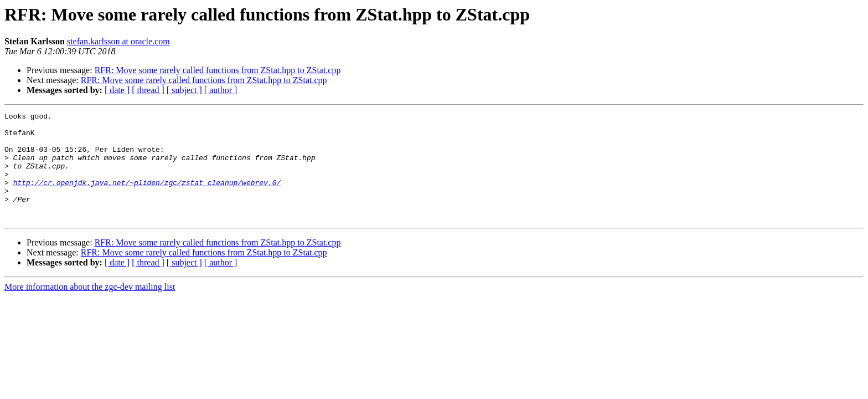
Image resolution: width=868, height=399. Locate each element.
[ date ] (117, 90)
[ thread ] (148, 90)
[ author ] (221, 90)
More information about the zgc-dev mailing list (90, 308)
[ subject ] (184, 90)
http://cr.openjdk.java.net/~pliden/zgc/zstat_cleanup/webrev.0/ (147, 197)
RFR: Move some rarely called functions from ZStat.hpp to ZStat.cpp (218, 70)
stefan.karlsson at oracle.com (118, 41)
